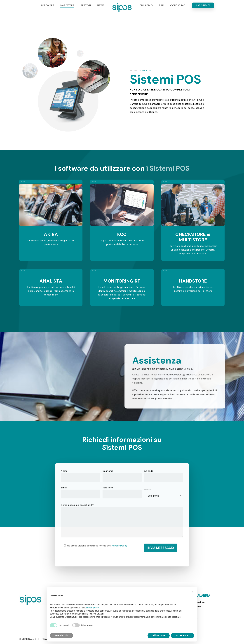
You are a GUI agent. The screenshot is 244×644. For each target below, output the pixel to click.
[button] (193, 592)
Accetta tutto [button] (183, 635)
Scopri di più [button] (61, 635)
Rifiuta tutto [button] (159, 635)
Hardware (135, 71)
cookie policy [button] (92, 608)
